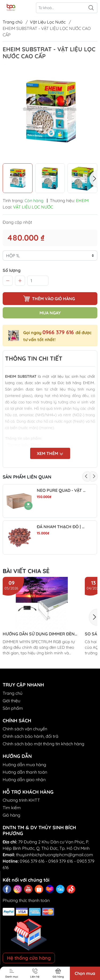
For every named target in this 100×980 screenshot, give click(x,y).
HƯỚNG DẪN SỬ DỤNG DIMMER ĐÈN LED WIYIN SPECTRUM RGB (39, 634)
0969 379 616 (61, 861)
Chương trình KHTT (21, 800)
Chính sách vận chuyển (25, 729)
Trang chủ (13, 22)
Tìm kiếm (12, 808)
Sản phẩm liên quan (27, 477)
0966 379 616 (59, 332)
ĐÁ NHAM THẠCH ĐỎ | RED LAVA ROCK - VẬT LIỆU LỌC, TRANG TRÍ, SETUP (62, 527)
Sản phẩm (13, 708)
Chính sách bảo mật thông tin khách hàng (43, 744)
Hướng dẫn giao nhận (24, 780)
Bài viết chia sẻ (26, 571)
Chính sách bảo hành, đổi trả (31, 736)
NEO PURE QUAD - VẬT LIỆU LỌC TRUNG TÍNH (62, 490)
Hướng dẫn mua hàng (24, 765)
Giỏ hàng (11, 815)
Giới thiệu (11, 701)
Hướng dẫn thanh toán (25, 772)
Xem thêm (50, 453)
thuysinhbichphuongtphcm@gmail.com (55, 855)
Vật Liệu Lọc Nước (48, 22)
